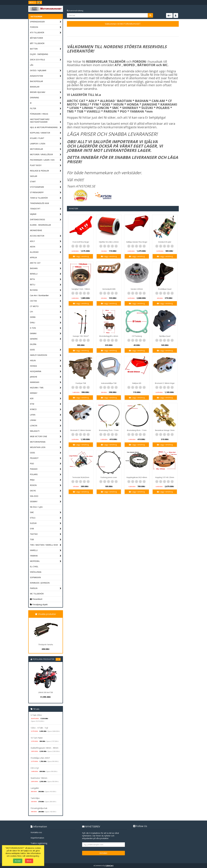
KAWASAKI (46, 382)
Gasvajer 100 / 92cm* (81, 336)
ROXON (46, 485)
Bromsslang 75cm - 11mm (109, 430)
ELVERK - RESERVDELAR (40, 225)
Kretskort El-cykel (165, 242)
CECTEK (46, 301)
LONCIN (46, 426)
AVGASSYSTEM (46, 76)
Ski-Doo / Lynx (36, 507)
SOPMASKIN (35, 577)
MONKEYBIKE (36, 230)
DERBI (46, 317)
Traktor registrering (39, 843)
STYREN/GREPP (46, 192)
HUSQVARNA (46, 371)
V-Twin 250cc (36, 715)
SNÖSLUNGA (36, 572)
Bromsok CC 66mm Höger (165, 383)
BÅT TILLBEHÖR (37, 43)
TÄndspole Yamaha (46, 645)
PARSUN (46, 588)
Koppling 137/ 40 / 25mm (165, 477)
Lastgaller (35, 788)
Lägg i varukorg (81, 256)
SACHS (46, 491)
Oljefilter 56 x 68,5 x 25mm (109, 242)
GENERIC (46, 339)
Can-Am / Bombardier (46, 296)
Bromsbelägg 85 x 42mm (109, 336)
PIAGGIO (46, 469)
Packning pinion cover (109, 477)
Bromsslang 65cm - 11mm (137, 430)
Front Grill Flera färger (81, 242)
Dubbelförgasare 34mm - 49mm (44, 748)
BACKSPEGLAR (36, 81)
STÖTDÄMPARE (46, 187)
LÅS (32, 65)
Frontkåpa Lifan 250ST (40, 758)
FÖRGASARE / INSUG (46, 114)
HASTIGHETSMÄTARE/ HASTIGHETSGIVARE (46, 121)
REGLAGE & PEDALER (46, 171)
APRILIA (33, 257)
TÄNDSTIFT (46, 209)
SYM (46, 529)
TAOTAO (46, 534)
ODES (46, 453)
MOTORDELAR (46, 149)
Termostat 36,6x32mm (81, 477)
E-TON (46, 328)
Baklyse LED (137, 383)
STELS (46, 518)
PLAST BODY (46, 165)
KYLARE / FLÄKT (46, 138)
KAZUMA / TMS (46, 388)
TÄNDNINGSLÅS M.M (39, 203)
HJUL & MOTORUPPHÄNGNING (46, 127)
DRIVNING (46, 98)
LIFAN (46, 415)
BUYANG (46, 290)
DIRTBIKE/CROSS (46, 220)
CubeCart (109, 866)
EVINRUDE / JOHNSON (40, 583)
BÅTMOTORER (36, 38)
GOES (46, 350)
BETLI (46, 285)
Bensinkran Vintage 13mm (165, 430)
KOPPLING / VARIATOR (46, 133)
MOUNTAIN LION (46, 447)
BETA (46, 279)
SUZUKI (46, 523)
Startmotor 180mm (39, 778)
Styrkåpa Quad (165, 336)
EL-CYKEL (34, 567)
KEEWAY (46, 393)
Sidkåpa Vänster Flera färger (137, 242)
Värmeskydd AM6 (109, 289)
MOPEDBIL (46, 561)
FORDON (46, 27)
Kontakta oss (36, 832)
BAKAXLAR (35, 87)
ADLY (46, 241)
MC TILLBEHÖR (37, 594)
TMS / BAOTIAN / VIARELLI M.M (46, 545)
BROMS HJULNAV (46, 92)
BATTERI (46, 49)
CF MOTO (46, 306)
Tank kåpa (35, 798)
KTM (46, 404)
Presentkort (36, 599)
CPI (46, 312)
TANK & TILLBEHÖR (46, 198)
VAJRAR (46, 214)
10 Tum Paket (37, 738)
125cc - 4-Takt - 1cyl (39, 728)
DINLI (46, 323)
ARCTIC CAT (46, 263)
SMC (46, 512)
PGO (46, 464)
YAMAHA (46, 556)
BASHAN (46, 268)
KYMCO (46, 409)
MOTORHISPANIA (46, 442)
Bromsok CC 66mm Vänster (81, 430)
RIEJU (46, 480)
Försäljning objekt (39, 604)
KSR (46, 399)
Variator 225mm (137, 289)
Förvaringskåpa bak (39, 808)
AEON (46, 247)
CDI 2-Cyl (35, 768)
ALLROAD (46, 252)
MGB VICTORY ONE (46, 437)
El (46, 103)
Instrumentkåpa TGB (109, 383)
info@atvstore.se (113, 78)
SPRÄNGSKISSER (46, 22)
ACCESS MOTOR (46, 236)
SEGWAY (46, 502)
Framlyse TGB (81, 383)
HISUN (46, 361)
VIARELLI (46, 550)
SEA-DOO (46, 496)
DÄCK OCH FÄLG (46, 60)
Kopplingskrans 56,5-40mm (137, 477)
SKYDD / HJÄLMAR (46, 71)
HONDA (46, 366)
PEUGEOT (46, 458)
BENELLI (46, 274)
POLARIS (46, 474)
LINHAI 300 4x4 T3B (46, 692)
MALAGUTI (46, 431)
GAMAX (46, 333)
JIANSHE (46, 377)
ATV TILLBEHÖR (46, 33)
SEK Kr (32, 2)
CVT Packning (137, 336)
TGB (46, 540)
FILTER (46, 109)
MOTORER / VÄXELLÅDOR (46, 155)
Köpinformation (37, 838)
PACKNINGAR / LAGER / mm (46, 160)
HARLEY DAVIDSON (46, 355)
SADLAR (34, 176)
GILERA (33, 344)
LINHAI (46, 420)
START (46, 182)
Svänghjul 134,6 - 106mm (81, 289)
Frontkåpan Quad (165, 289)
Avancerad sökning (75, 11)
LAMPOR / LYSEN (46, 144)
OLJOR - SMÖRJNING (39, 54)
